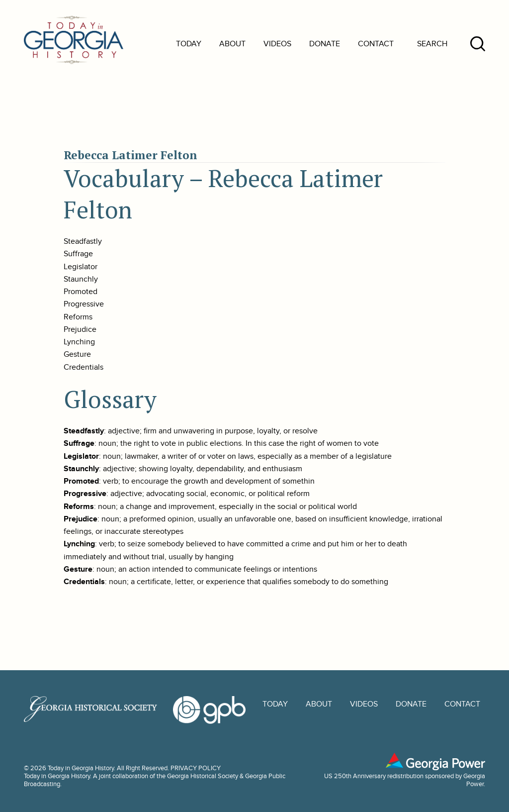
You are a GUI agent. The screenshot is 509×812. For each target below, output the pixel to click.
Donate (325, 44)
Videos (277, 44)
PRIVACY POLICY (196, 768)
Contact (376, 44)
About (232, 44)
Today (189, 44)
